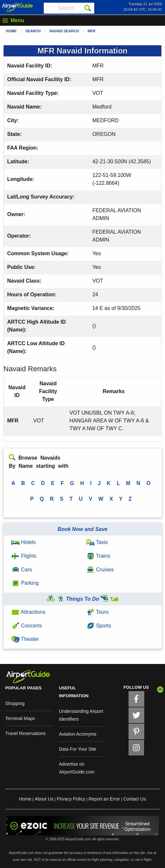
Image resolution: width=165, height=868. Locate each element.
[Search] (88, 8)
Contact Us (135, 799)
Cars (22, 570)
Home (11, 31)
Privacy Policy (71, 799)
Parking (25, 583)
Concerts (27, 626)
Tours (97, 612)
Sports (99, 626)
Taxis (97, 542)
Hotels (24, 542)
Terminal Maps (20, 718)
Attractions (28, 612)
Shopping (15, 703)
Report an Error (104, 799)
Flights (24, 556)
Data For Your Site (78, 749)
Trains (98, 556)
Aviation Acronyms (78, 734)
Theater (25, 639)
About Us (44, 799)
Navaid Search (64, 31)
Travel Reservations (25, 733)
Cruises (100, 570)
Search (33, 31)
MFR (92, 31)
